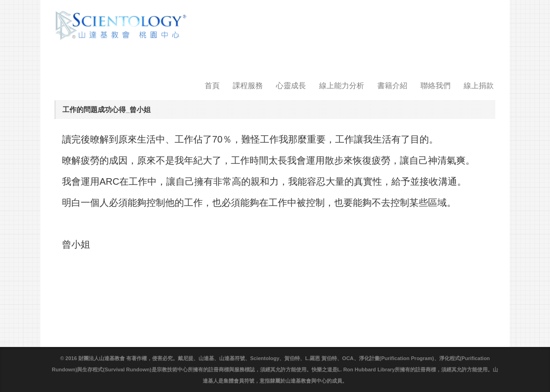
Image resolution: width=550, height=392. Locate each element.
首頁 (212, 86)
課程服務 (248, 86)
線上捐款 (479, 86)
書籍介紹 (392, 86)
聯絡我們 (435, 86)
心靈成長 (291, 86)
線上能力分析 (342, 86)
